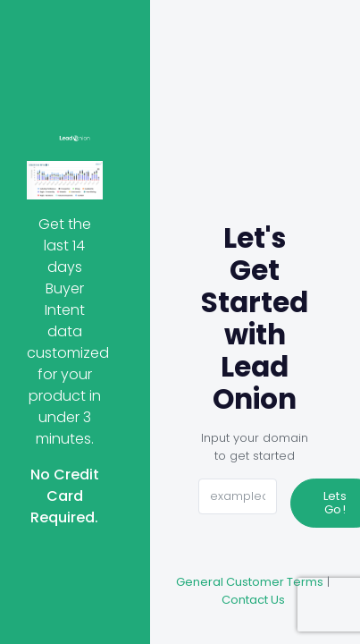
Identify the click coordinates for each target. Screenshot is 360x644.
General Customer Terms (250, 582)
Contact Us (253, 600)
